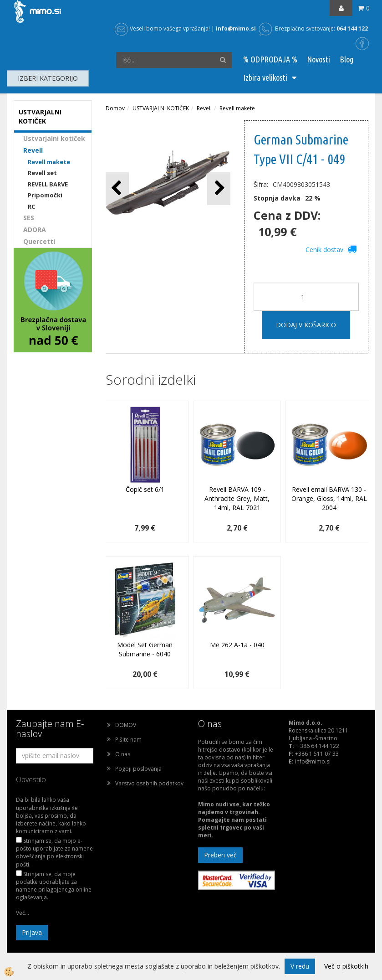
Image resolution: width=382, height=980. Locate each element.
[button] (219, 188)
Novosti (318, 59)
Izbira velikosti (265, 77)
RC (31, 206)
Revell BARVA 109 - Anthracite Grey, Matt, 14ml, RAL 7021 (237, 498)
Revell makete (49, 162)
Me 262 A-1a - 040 (237, 645)
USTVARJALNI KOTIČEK (161, 108)
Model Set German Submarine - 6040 (145, 649)
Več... (23, 913)
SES (29, 218)
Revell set (42, 173)
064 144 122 (352, 28)
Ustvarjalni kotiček (54, 138)
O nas (123, 754)
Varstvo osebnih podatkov (149, 783)
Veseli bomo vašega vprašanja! (162, 28)
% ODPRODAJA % (270, 59)
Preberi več (220, 855)
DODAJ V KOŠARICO (306, 325)
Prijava (32, 932)
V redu (300, 966)
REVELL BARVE (48, 184)
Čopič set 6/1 (145, 489)
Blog (346, 59)
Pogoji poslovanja (138, 769)
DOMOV (126, 725)
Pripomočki (45, 195)
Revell (33, 150)
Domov (115, 108)
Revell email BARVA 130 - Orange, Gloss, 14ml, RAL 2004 (329, 498)
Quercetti (39, 241)
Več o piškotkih (346, 966)
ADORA (35, 230)
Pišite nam (128, 740)
